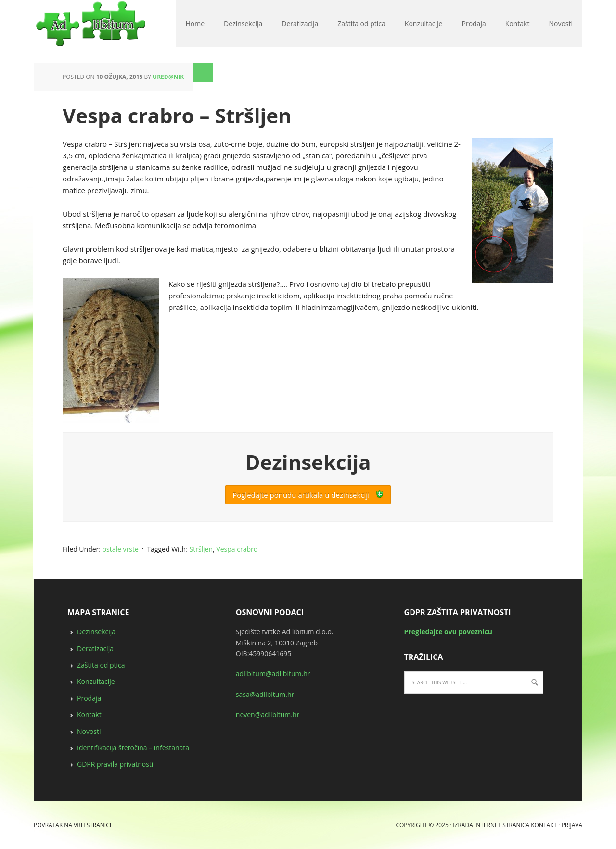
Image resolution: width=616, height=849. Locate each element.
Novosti (89, 731)
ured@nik (168, 77)
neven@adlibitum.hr (268, 714)
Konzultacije (96, 681)
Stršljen (201, 549)
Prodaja (89, 698)
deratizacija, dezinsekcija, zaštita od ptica (38, 24)
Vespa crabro (237, 549)
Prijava (572, 825)
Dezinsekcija (96, 632)
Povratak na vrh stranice (73, 825)
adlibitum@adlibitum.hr (273, 674)
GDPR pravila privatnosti (115, 764)
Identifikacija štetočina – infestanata (133, 748)
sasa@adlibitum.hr (265, 694)
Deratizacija (95, 649)
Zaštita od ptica (101, 665)
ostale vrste (121, 549)
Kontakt (89, 714)
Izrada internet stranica (491, 825)
